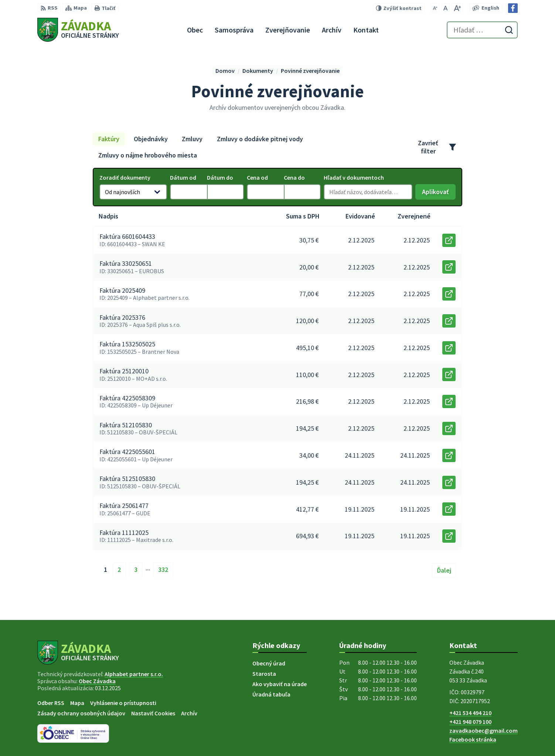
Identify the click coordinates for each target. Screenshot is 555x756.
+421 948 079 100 (470, 722)
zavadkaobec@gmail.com (484, 730)
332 (163, 569)
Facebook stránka (473, 739)
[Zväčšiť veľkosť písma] (457, 8)
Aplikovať (439, 194)
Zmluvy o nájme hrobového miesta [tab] (148, 155)
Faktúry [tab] (109, 139)
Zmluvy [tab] (192, 139)
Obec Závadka (97, 681)
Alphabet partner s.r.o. (134, 674)
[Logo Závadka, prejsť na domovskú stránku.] (78, 30)
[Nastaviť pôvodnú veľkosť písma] (445, 8)
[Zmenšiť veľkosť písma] (435, 8)
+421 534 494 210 (470, 713)
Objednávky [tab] (151, 139)
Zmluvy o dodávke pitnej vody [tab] (260, 139)
